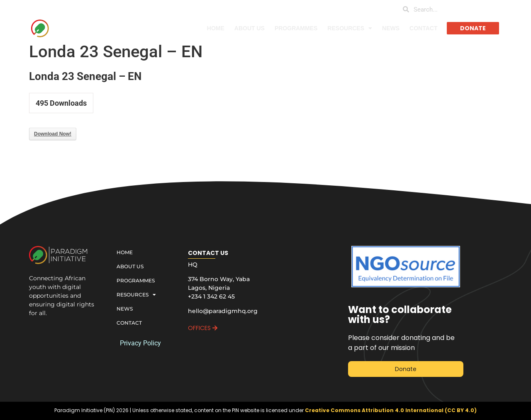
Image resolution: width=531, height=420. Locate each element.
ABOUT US (250, 28)
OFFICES (203, 328)
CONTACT (423, 28)
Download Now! (53, 134)
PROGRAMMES (296, 28)
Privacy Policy (140, 343)
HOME (216, 28)
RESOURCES (350, 28)
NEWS (391, 28)
